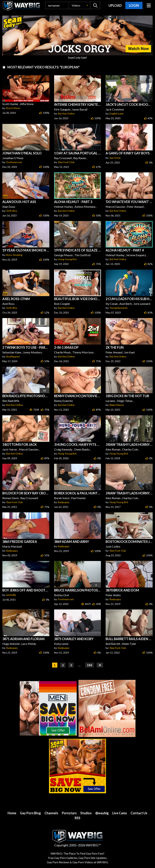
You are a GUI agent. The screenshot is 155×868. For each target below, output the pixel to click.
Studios (86, 813)
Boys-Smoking (14, 255)
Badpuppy (64, 502)
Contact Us (139, 813)
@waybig (102, 813)
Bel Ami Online (66, 113)
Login (134, 5)
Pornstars (69, 813)
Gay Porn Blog (30, 813)
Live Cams (120, 813)
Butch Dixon (13, 108)
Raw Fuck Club (66, 162)
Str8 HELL (12, 211)
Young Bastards (119, 308)
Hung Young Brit (67, 259)
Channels (51, 813)
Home (12, 813)
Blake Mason (117, 405)
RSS (77, 818)
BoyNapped (13, 356)
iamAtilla (11, 595)
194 (89, 665)
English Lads (117, 113)
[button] (80, 5)
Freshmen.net (14, 162)
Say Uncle (115, 158)
